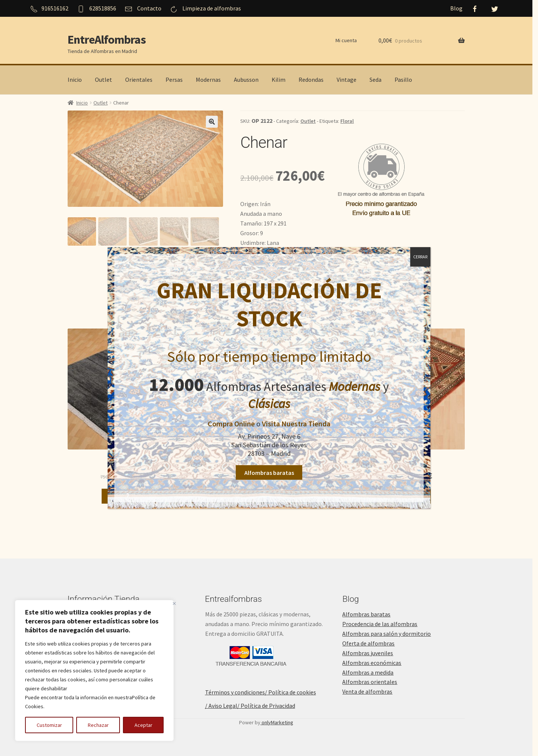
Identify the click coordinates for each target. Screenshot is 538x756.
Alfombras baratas (269, 473)
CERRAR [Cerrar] (420, 257)
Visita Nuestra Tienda (296, 424)
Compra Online (231, 424)
